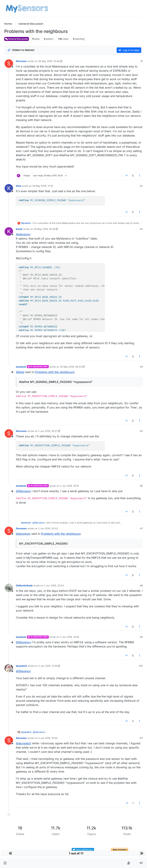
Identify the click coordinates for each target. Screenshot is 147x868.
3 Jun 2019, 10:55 (70, 637)
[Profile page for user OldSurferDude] (9, 588)
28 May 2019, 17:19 (43, 186)
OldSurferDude (24, 585)
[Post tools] (140, 176)
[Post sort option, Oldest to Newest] (21, 50)
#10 (141, 666)
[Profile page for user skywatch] (9, 668)
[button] (5, 863)
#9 (141, 637)
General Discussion (17, 39)
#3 (141, 229)
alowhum (21, 367)
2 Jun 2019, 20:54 (54, 585)
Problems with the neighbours (55, 372)
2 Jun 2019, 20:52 (48, 528)
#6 (141, 486)
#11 (141, 738)
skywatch (21, 666)
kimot (19, 229)
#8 (141, 585)
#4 (141, 367)
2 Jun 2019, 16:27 (48, 431)
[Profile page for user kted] (9, 188)
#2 (141, 186)
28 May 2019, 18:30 (44, 229)
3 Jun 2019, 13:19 (48, 666)
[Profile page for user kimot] (9, 231)
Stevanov (21, 61)
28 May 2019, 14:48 (49, 61)
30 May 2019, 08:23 (71, 367)
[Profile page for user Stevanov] (9, 64)
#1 (142, 61)
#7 (141, 528)
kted (18, 186)
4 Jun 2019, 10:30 (48, 738)
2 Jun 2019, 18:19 (69, 486)
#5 (141, 431)
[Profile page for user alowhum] (9, 369)
